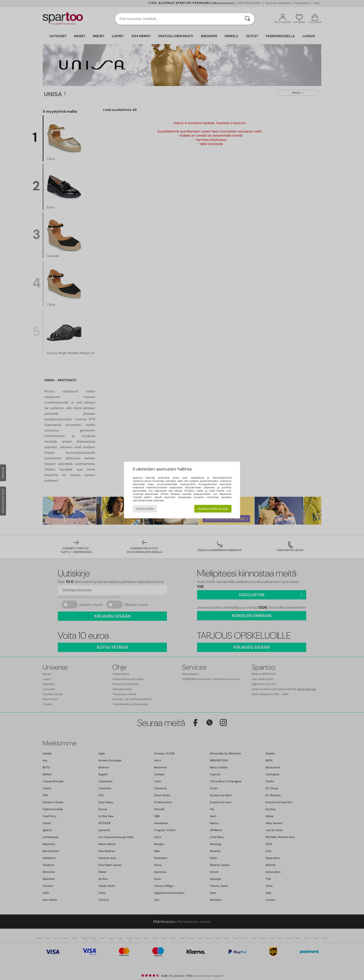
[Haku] (247, 19)
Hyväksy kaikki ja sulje (213, 509)
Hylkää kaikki (145, 509)
